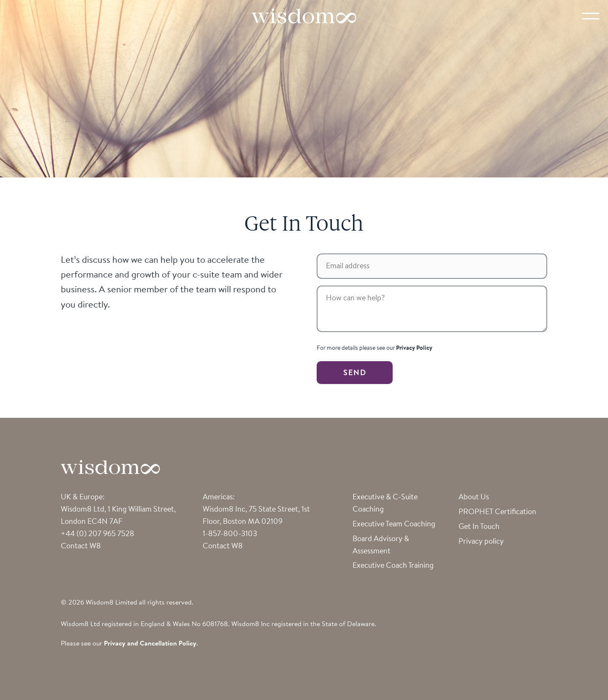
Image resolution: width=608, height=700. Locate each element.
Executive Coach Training (393, 566)
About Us (474, 498)
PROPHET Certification (497, 512)
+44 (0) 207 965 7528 (98, 534)
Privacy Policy (414, 349)
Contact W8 (81, 547)
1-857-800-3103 (230, 534)
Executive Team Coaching (394, 525)
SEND (355, 373)
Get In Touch (479, 527)
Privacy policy (481, 542)
